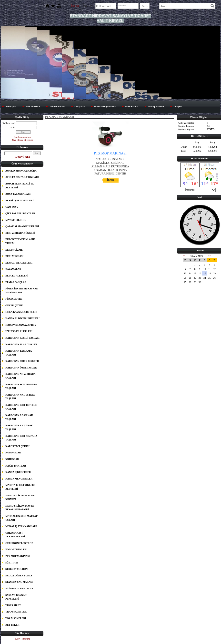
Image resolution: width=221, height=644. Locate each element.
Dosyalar (80, 106)
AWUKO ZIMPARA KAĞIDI (21, 171)
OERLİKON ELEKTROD (19, 543)
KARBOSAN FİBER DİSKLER (22, 361)
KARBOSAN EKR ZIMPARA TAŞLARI (21, 438)
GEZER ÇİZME (14, 305)
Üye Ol (75, 6)
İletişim (178, 106)
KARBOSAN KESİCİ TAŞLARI (22, 338)
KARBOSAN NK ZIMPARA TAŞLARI (20, 376)
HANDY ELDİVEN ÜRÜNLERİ (22, 318)
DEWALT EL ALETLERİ (19, 263)
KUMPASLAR (13, 453)
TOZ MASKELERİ (16, 618)
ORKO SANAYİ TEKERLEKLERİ (15, 535)
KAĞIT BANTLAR (16, 465)
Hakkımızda (33, 106)
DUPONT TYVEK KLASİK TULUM (20, 241)
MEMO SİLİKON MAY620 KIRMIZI (20, 497)
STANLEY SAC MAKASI (19, 582)
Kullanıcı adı (9, 123)
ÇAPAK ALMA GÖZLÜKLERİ (22, 226)
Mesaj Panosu (156, 106)
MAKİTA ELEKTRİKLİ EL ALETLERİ (20, 487)
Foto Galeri (132, 106)
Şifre (13, 127)
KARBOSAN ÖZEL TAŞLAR (21, 368)
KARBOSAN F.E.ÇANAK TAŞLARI (19, 427)
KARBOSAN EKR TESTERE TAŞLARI (21, 407)
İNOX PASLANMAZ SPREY (21, 325)
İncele (111, 180)
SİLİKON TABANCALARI (20, 588)
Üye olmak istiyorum (23, 140)
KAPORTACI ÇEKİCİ (17, 446)
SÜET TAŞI (12, 563)
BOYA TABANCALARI (18, 194)
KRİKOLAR (12, 459)
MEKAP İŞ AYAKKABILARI (21, 526)
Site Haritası (23, 639)
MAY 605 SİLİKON (16, 220)
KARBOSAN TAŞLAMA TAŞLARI (19, 353)
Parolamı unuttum (23, 137)
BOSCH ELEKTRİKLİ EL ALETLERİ (20, 186)
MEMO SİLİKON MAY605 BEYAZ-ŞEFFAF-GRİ (20, 508)
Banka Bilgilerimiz (105, 106)
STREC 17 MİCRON (16, 569)
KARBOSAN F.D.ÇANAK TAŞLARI (19, 417)
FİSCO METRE (14, 299)
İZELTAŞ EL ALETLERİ (19, 331)
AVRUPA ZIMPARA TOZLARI (22, 177)
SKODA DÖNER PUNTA (19, 576)
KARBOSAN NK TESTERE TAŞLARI (20, 397)
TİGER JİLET (13, 605)
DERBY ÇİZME (14, 250)
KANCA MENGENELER (19, 479)
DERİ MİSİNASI (14, 256)
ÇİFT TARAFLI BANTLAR (20, 213)
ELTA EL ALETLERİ (17, 276)
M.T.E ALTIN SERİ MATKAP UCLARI (21, 518)
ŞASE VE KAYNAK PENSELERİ (16, 597)
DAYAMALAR (13, 269)
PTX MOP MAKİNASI (18, 556)
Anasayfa (11, 106)
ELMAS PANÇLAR (16, 282)
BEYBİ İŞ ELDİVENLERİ (20, 200)
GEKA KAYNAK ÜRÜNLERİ (21, 312)
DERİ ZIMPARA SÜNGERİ (20, 233)
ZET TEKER (12, 625)
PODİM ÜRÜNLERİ (16, 549)
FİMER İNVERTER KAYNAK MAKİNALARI (22, 291)
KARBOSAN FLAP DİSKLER (21, 344)
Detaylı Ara (23, 157)
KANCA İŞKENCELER (18, 472)
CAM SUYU (12, 207)
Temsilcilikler (57, 106)
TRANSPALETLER (16, 612)
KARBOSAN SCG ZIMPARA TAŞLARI (21, 386)
